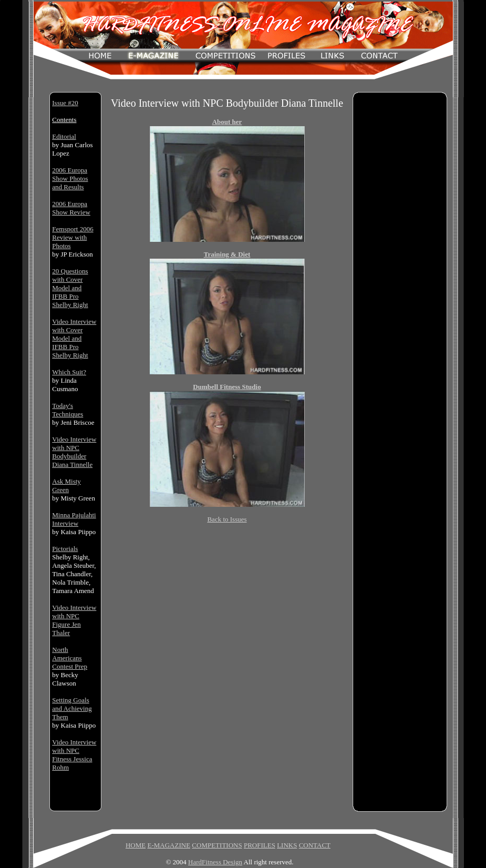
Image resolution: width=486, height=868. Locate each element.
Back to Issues (227, 519)
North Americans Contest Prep (70, 658)
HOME (136, 845)
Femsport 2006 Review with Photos (73, 237)
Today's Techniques (68, 410)
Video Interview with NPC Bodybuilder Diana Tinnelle (74, 452)
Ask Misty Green (66, 486)
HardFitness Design (215, 862)
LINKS (287, 845)
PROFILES (260, 845)
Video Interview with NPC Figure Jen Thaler (74, 620)
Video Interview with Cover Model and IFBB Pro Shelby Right (74, 338)
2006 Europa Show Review (71, 208)
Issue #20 (65, 103)
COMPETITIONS (217, 845)
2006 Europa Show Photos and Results (70, 178)
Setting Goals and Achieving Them (72, 708)
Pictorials (65, 549)
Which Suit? (69, 372)
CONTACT (315, 845)
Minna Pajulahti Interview (74, 519)
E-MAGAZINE (169, 845)
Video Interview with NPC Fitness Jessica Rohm (74, 755)
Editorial (64, 136)
